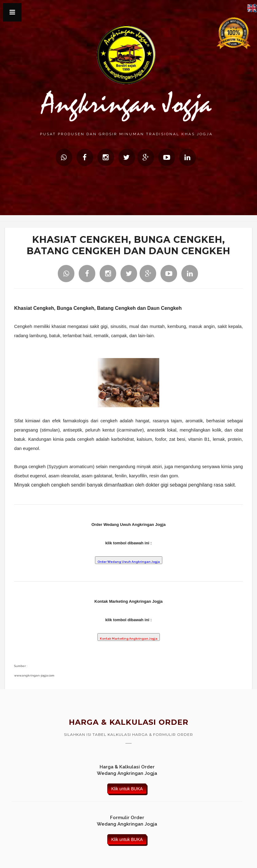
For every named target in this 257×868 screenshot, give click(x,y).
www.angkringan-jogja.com (34, 675)
